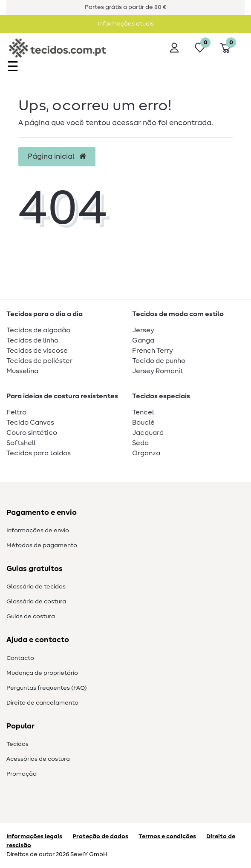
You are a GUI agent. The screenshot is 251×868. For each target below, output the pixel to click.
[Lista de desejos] (200, 48)
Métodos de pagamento (42, 545)
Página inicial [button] (57, 157)
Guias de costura (31, 617)
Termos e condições (167, 837)
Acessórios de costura (38, 759)
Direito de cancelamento (42, 703)
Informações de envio (38, 531)
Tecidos (17, 744)
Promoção (22, 774)
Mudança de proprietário (42, 673)
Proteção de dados (100, 837)
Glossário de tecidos (36, 587)
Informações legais (34, 837)
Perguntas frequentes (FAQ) (47, 688)
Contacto (20, 658)
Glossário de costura (36, 602)
